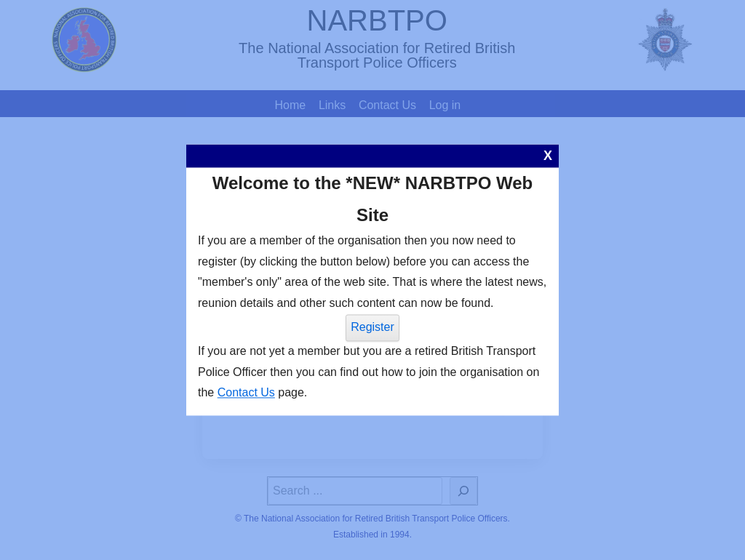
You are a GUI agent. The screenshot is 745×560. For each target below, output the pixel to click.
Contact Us (246, 393)
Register (372, 327)
